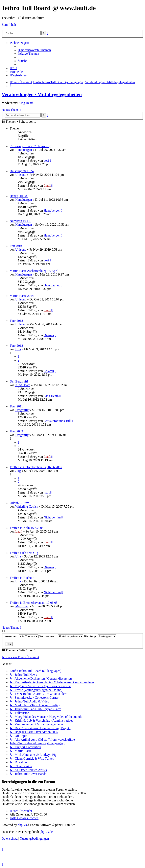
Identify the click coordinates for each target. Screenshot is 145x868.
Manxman (22, 606)
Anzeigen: (22, 636)
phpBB (22, 825)
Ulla (18, 349)
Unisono (21, 175)
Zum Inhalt (9, 25)
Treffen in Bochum (22, 578)
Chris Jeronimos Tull (57, 421)
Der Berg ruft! (19, 381)
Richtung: (100, 636)
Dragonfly (22, 410)
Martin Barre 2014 (22, 296)
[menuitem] (34, 50)
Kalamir (49, 371)
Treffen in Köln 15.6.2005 (27, 528)
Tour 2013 (16, 321)
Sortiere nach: (61, 636)
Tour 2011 (16, 406)
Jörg (18, 471)
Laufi (47, 186)
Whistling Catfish (27, 507)
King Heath (26, 103)
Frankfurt (16, 246)
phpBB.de (46, 832)
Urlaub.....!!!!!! (19, 503)
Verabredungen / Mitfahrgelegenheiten (42, 94)
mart (46, 492)
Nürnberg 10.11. (20, 221)
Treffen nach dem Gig (24, 553)
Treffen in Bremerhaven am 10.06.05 (34, 603)
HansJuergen (24, 150)
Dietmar (49, 335)
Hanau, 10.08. (19, 196)
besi (46, 161)
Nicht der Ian (52, 517)
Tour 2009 (16, 431)
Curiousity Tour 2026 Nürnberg (30, 146)
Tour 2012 (16, 346)
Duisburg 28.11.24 (22, 171)
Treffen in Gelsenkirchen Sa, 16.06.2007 (36, 467)
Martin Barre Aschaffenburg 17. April (34, 271)
